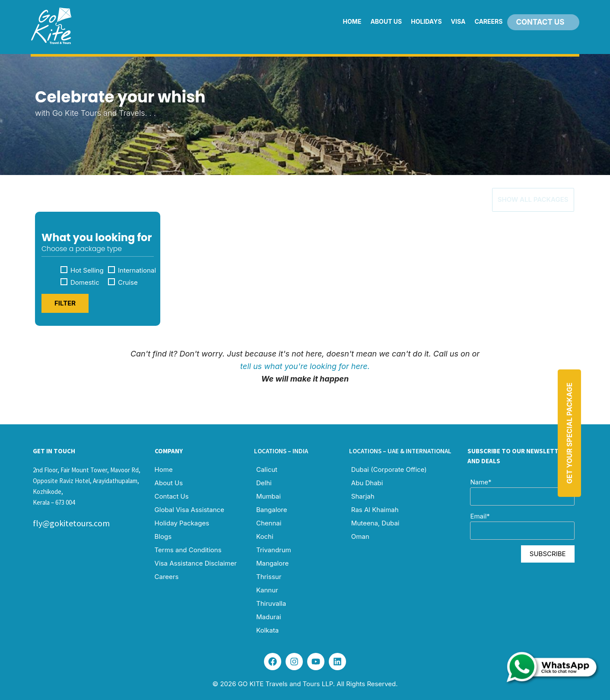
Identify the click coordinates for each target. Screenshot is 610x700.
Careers (488, 21)
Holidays (426, 21)
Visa (458, 21)
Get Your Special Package (569, 433)
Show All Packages (518, 197)
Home (352, 21)
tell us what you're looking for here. (305, 364)
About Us (386, 21)
